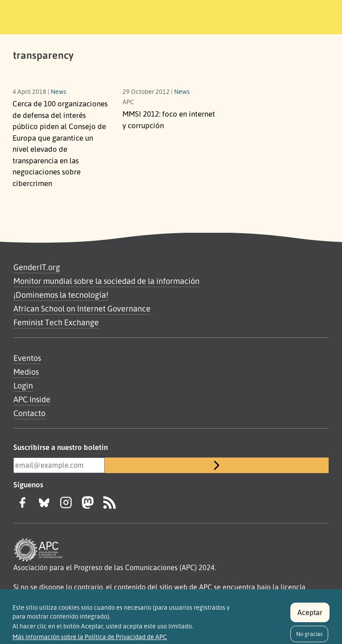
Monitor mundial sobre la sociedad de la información (106, 281)
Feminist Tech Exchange (56, 322)
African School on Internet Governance (82, 308)
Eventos (27, 358)
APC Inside (32, 399)
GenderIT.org (37, 267)
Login (23, 385)
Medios (26, 372)
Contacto (29, 413)
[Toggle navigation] (312, 16)
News (59, 91)
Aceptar (310, 616)
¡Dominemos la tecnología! (61, 295)
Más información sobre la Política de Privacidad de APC (90, 641)
